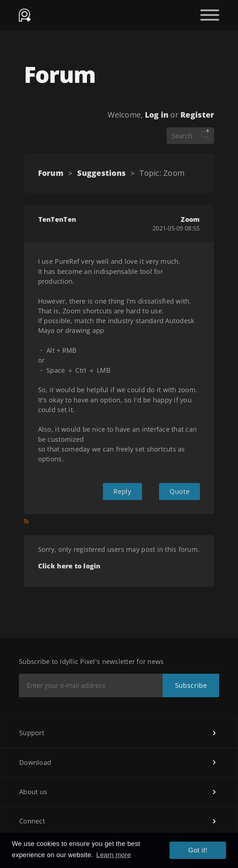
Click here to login (69, 566)
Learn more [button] (114, 855)
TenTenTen (57, 219)
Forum (51, 173)
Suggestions (101, 173)
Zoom (190, 219)
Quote (179, 491)
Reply (122, 491)
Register (197, 115)
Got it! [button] (198, 850)
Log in (157, 115)
